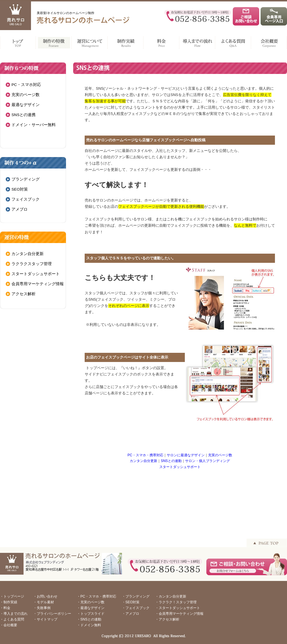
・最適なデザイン (91, 608)
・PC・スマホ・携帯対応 (97, 596)
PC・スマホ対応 (26, 85)
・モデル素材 (44, 602)
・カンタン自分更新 (171, 596)
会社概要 (269, 41)
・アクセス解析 (167, 619)
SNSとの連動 (171, 461)
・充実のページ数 (91, 602)
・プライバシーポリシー (52, 614)
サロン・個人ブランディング (208, 461)
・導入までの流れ (14, 614)
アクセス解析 (24, 294)
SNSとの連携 (24, 115)
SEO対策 (20, 189)
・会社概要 (9, 625)
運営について (90, 41)
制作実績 (126, 41)
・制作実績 (9, 602)
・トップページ (12, 596)
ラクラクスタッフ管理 (32, 264)
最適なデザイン (26, 105)
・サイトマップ (45, 619)
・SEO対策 (131, 602)
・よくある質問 (12, 619)
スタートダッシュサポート (36, 274)
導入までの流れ (197, 41)
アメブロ (20, 209)
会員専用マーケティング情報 (38, 284)
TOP (18, 41)
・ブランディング (136, 596)
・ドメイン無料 (89, 625)
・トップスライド (91, 614)
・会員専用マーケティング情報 (179, 614)
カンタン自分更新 (28, 254)
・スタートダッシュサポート (178, 608)
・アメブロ (131, 614)
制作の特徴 (54, 41)
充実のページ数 (26, 95)
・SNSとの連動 (89, 619)
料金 (161, 41)
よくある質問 (233, 41)
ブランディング (26, 179)
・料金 (5, 608)
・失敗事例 (42, 608)
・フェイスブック (136, 608)
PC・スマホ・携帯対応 (145, 455)
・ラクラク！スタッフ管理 (176, 602)
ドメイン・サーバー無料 (34, 125)
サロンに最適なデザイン (186, 455)
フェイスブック (26, 199)
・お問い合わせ (45, 596)
